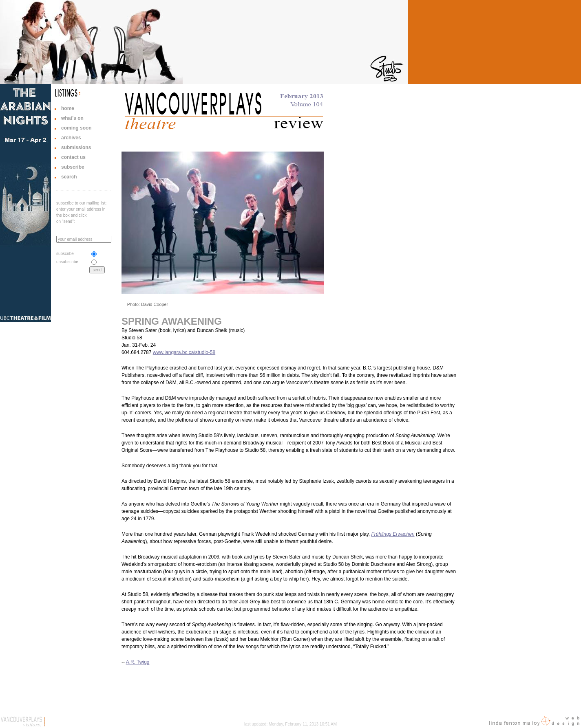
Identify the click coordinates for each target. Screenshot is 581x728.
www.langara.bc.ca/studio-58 (184, 352)
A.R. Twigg (138, 662)
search (69, 177)
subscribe (73, 167)
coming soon (76, 128)
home (68, 108)
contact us (73, 157)
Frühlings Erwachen (393, 534)
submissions (76, 147)
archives (71, 138)
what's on (72, 118)
